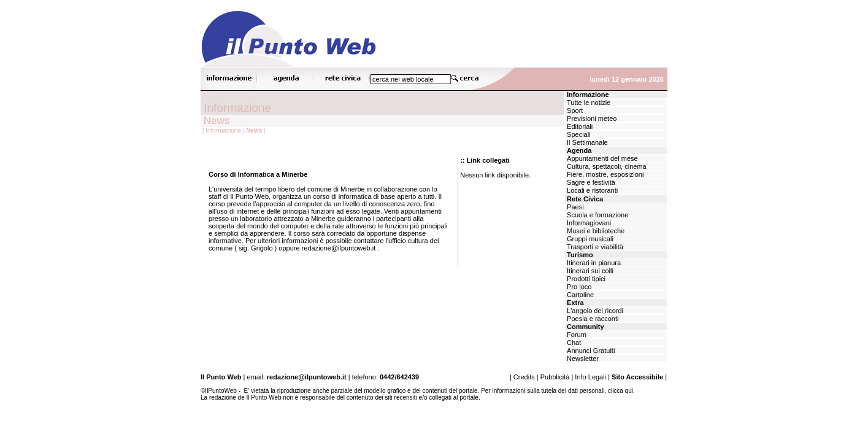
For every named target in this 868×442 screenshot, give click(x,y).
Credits (524, 377)
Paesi (574, 207)
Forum (576, 335)
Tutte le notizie (588, 103)
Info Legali (590, 377)
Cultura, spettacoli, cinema (606, 166)
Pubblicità (555, 377)
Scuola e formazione (597, 215)
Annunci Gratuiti (590, 351)
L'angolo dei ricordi (594, 311)
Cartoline (579, 295)
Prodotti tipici (585, 279)
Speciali (578, 134)
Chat (573, 343)
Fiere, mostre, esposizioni (604, 174)
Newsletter (582, 359)
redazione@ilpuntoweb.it (307, 377)
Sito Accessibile (637, 377)
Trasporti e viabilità (594, 247)
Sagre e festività (590, 182)
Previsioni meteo (591, 118)
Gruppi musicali (589, 239)
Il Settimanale (586, 142)
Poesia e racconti (592, 319)
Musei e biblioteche (595, 231)
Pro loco (578, 287)
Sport (574, 110)
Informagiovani (588, 223)
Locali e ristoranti (591, 190)
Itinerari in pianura (593, 263)
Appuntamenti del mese (601, 158)
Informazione (223, 130)
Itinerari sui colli (589, 271)
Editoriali (579, 126)
